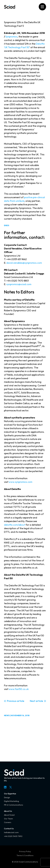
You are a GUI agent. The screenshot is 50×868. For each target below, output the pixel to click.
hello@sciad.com (11, 832)
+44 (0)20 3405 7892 (13, 836)
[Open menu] (42, 7)
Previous (12, 701)
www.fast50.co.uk (19, 689)
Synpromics (11, 37)
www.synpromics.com (21, 482)
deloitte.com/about (15, 525)
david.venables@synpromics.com (24, 263)
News (7, 715)
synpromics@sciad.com (19, 284)
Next (33, 701)
